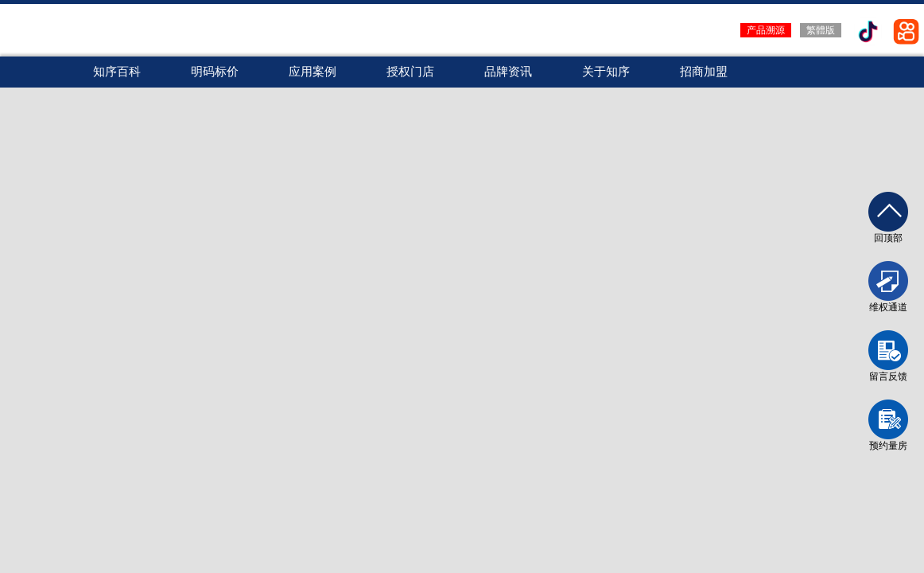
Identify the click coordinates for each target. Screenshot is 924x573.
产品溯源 (766, 30)
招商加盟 (704, 72)
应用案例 (313, 72)
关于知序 (606, 72)
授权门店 (410, 72)
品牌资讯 (508, 72)
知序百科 (117, 72)
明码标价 (215, 72)
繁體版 (821, 30)
